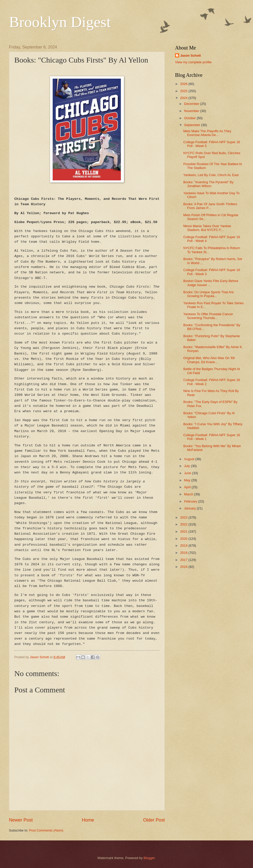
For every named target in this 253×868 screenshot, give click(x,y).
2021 (184, 531)
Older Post (154, 820)
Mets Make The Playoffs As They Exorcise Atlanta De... (207, 133)
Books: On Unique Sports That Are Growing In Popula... (208, 294)
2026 (184, 84)
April (188, 487)
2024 (184, 98)
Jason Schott (191, 56)
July (187, 466)
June (188, 473)
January (190, 508)
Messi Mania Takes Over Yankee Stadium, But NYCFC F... (207, 228)
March (189, 494)
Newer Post (21, 820)
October (190, 118)
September (193, 125)
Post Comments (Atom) (46, 830)
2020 (184, 539)
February (191, 501)
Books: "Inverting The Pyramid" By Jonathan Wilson (208, 184)
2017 (184, 560)
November (192, 111)
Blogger (149, 858)
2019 (184, 546)
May (188, 480)
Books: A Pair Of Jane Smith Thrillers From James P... (210, 206)
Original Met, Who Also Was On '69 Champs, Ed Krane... (209, 360)
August (190, 459)
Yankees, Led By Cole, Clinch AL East (211, 175)
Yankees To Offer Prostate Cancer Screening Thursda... (208, 316)
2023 (184, 517)
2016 (184, 567)
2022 (184, 524)
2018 (184, 553)
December (192, 104)
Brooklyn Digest (60, 22)
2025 (184, 91)
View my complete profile (193, 62)
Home (88, 820)
